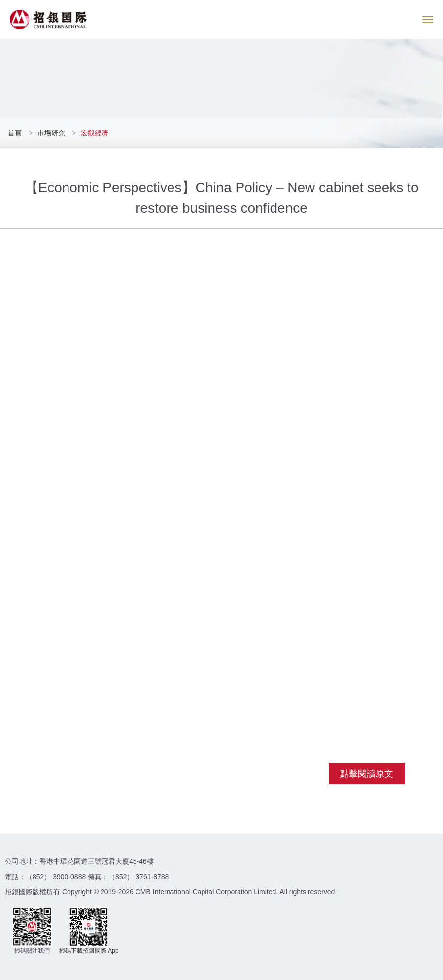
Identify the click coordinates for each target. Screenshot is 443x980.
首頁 (16, 133)
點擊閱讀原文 (367, 774)
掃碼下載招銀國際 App (89, 951)
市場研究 (51, 133)
